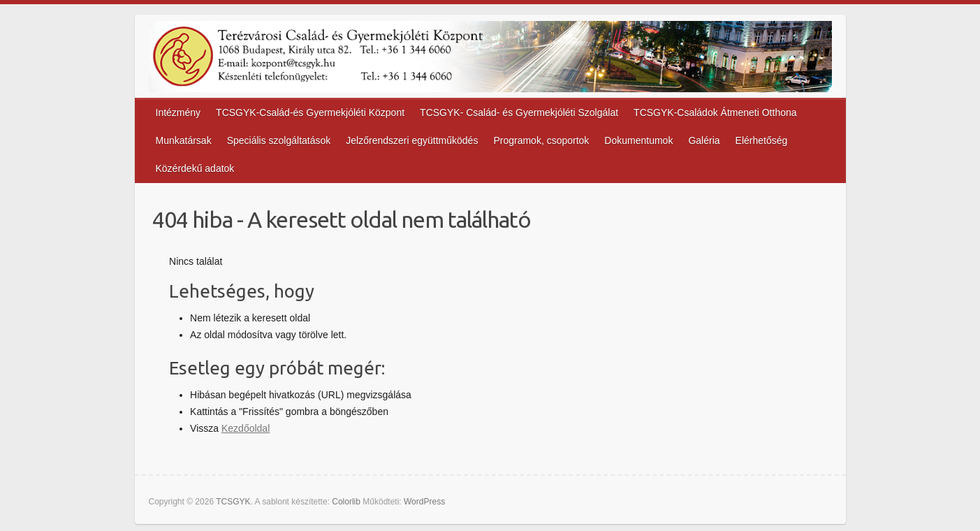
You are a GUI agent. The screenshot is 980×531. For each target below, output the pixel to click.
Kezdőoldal (246, 428)
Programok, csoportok (541, 140)
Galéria (704, 140)
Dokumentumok (638, 140)
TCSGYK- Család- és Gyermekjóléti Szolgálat (519, 112)
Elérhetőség (762, 140)
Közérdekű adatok (195, 168)
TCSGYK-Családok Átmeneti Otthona (715, 112)
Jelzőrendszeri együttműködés (412, 140)
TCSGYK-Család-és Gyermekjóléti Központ (310, 112)
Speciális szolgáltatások (279, 140)
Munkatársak (184, 140)
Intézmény (178, 112)
